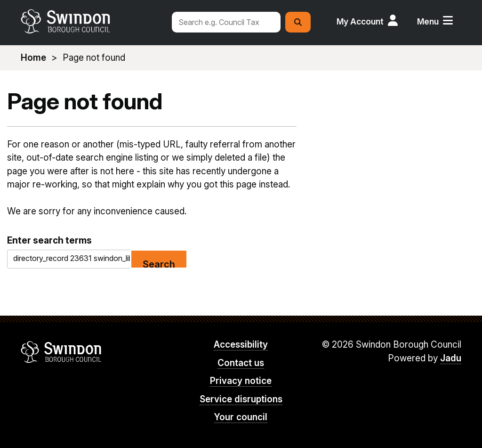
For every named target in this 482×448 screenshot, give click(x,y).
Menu (428, 21)
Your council (241, 417)
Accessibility (241, 345)
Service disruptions (241, 399)
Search (159, 264)
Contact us (241, 363)
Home (33, 58)
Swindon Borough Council (61, 352)
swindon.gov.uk (92, 21)
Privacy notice (241, 381)
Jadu (451, 358)
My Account (360, 21)
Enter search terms (49, 240)
